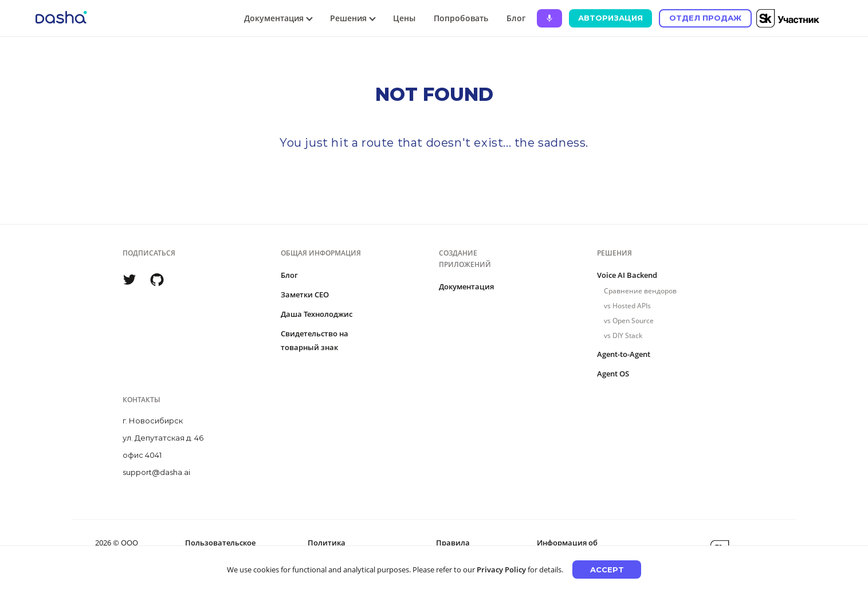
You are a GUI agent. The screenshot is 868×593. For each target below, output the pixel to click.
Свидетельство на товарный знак (315, 340)
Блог (516, 18)
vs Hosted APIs (627, 306)
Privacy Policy (501, 570)
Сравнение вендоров (640, 291)
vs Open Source (629, 321)
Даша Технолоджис (317, 314)
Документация (466, 286)
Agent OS (613, 374)
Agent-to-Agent (624, 354)
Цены (404, 18)
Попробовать (461, 18)
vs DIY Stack (623, 335)
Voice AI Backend (627, 275)
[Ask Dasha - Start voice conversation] (549, 18)
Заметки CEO (305, 294)
